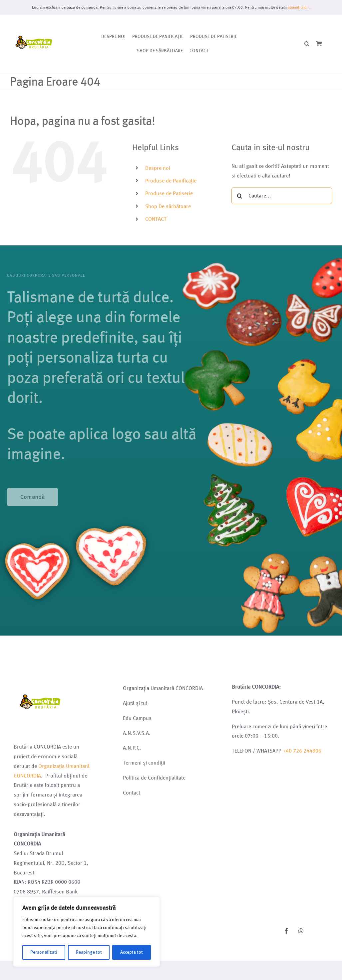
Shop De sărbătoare (168, 206)
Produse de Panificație (171, 181)
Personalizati (44, 952)
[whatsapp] (301, 931)
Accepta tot (132, 952)
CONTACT (156, 219)
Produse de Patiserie (169, 193)
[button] (307, 44)
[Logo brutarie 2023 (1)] (34, 22)
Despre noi (158, 168)
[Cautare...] (282, 196)
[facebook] (286, 931)
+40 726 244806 (302, 751)
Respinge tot (89, 952)
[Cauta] (240, 196)
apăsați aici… (299, 7)
